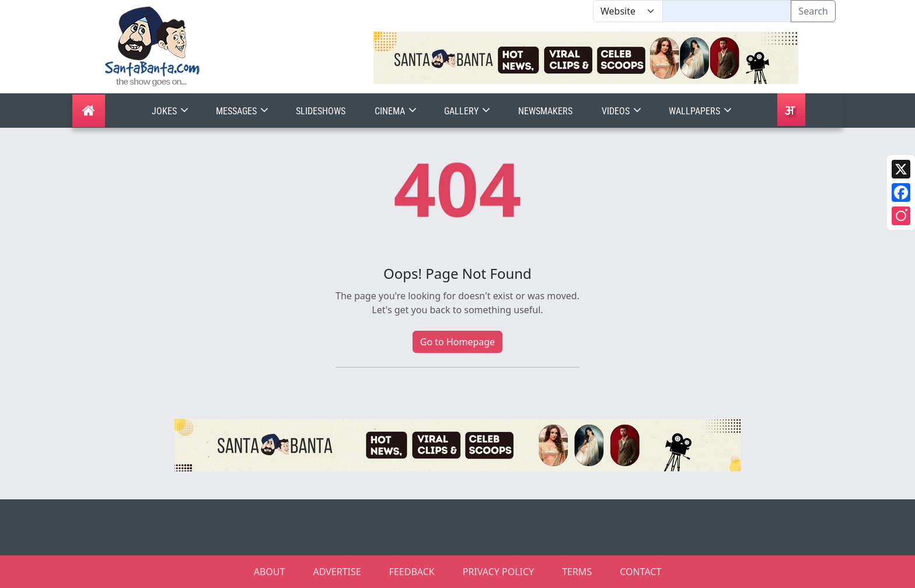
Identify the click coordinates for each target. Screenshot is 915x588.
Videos (623, 111)
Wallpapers (701, 111)
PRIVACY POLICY (498, 572)
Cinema (397, 111)
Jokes (171, 111)
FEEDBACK (412, 572)
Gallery (468, 111)
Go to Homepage (457, 342)
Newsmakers (545, 111)
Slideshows (321, 111)
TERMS (577, 572)
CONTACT (640, 572)
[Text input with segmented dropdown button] (727, 11)
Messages (243, 111)
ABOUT (270, 572)
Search (813, 11)
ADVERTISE (337, 572)
